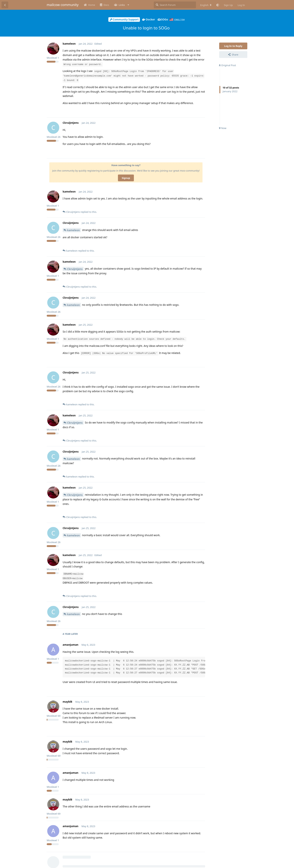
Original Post (227, 65)
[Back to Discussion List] (5, 5)
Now (223, 128)
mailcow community (63, 5)
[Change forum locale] (206, 5)
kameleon (73, 230)
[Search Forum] (175, 5)
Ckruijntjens (75, 269)
